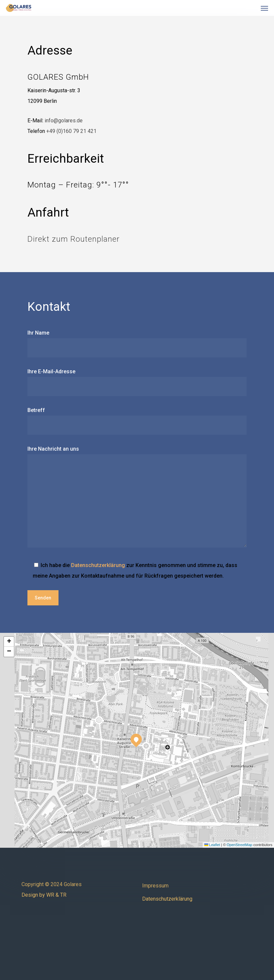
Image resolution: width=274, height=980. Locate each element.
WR (50, 895)
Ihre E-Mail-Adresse (137, 382)
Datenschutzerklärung (98, 565)
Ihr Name (137, 344)
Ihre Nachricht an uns (137, 498)
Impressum (155, 886)
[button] (264, 8)
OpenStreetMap (240, 845)
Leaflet (212, 845)
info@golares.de (64, 121)
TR (63, 895)
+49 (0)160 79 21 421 (71, 131)
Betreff (137, 421)
